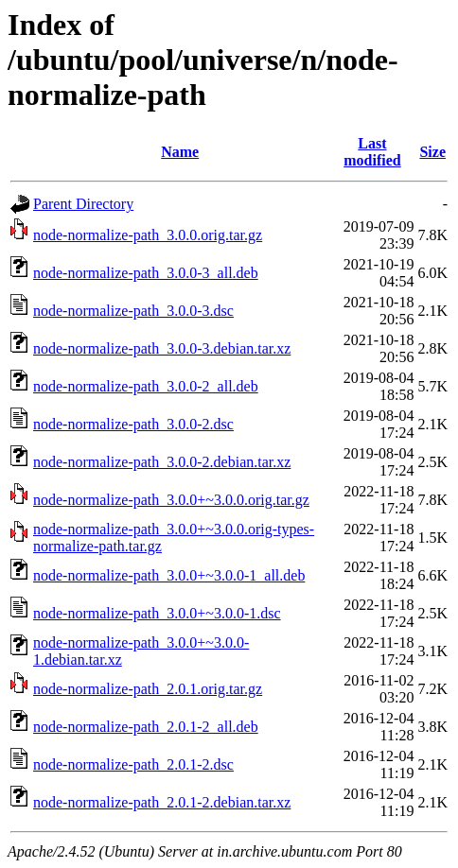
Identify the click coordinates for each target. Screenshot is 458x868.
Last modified (372, 152)
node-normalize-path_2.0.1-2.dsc (133, 764)
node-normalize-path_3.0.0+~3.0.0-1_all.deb (169, 575)
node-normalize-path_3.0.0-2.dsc (133, 424)
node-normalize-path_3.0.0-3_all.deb (146, 273)
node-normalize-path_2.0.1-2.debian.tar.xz (162, 802)
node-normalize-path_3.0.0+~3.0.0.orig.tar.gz (171, 500)
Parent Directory (83, 204)
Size (432, 152)
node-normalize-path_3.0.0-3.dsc (133, 311)
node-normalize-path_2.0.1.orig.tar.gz (148, 689)
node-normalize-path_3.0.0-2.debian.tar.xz (162, 462)
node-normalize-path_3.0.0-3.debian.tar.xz (162, 348)
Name (180, 152)
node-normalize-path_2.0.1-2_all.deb (146, 727)
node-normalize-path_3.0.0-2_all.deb (146, 386)
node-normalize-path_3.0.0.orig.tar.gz (148, 235)
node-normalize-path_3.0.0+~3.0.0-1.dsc (157, 613)
